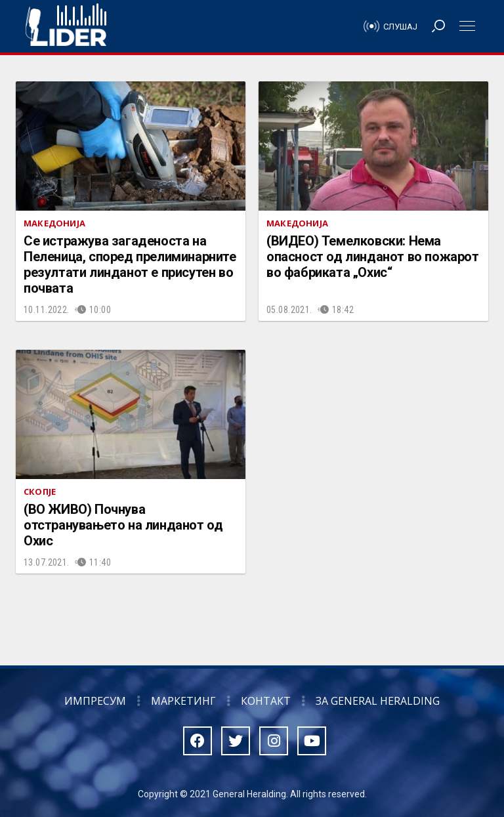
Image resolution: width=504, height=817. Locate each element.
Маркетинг (183, 701)
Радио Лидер (66, 26)
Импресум (95, 701)
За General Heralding (378, 701)
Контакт (266, 701)
